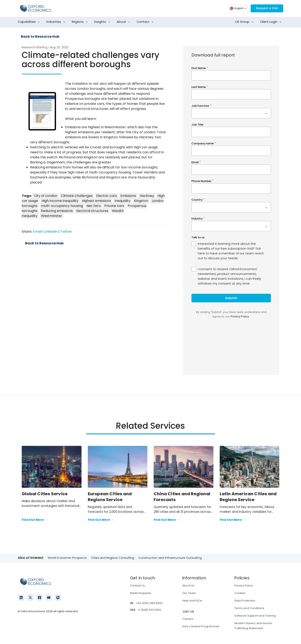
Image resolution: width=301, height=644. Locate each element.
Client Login (272, 22)
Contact (146, 22)
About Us (188, 586)
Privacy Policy (244, 586)
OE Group (245, 22)
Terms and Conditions (249, 608)
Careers (188, 619)
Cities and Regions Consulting (113, 558)
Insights (103, 22)
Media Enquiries (141, 593)
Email (37, 232)
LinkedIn (51, 232)
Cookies (240, 593)
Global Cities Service (45, 494)
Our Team (189, 593)
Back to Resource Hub (40, 37)
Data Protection (245, 601)
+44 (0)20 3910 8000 (149, 603)
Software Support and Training (255, 616)
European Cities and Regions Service (110, 497)
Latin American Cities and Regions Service (248, 497)
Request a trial (265, 8)
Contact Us (137, 586)
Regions (81, 22)
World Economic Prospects (67, 558)
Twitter (66, 232)
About (124, 22)
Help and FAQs (192, 601)
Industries (57, 22)
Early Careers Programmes (201, 626)
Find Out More (35, 520)
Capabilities (30, 22)
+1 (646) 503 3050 (149, 610)
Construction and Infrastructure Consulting (170, 558)
